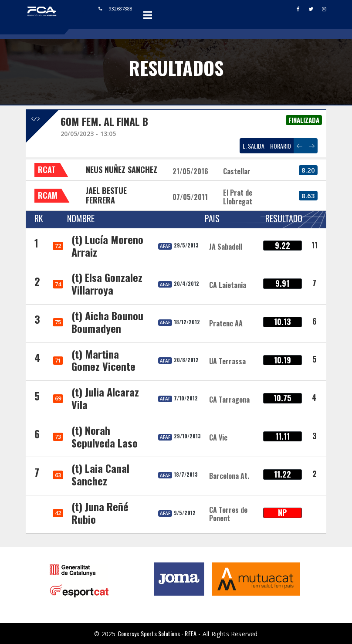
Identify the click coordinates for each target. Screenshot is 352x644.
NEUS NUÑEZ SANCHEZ (122, 169)
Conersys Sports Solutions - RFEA (157, 633)
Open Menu (148, 15)
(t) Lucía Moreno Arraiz (107, 246)
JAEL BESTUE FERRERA (106, 195)
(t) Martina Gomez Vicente (103, 360)
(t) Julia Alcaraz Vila (105, 398)
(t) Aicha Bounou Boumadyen (107, 322)
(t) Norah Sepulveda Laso (105, 436)
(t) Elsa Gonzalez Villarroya (107, 283)
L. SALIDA (254, 146)
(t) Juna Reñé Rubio (100, 513)
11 (315, 245)
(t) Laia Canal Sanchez (100, 474)
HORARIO (281, 146)
